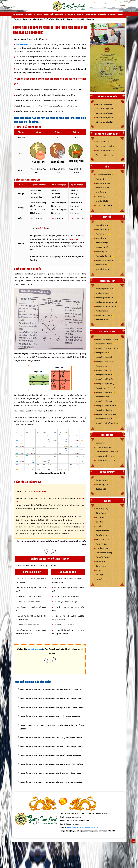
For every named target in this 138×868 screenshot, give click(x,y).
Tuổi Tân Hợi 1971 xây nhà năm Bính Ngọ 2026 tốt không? (32, 581)
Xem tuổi (38, 14)
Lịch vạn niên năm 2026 (104, 456)
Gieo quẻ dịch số (101, 562)
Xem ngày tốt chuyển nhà (104, 410)
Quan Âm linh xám (101, 548)
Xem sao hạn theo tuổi (104, 256)
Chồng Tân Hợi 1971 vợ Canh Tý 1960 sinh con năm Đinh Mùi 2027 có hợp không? (51, 699)
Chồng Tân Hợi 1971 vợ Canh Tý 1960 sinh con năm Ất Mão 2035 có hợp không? (51, 773)
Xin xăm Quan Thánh (102, 540)
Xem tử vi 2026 (100, 179)
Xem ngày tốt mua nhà (103, 370)
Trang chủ (18, 14)
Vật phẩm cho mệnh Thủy (104, 113)
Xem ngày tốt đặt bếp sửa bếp (105, 406)
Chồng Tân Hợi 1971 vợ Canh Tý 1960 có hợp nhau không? (36, 565)
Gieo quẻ (98, 579)
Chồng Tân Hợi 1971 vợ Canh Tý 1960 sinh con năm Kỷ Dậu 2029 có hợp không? (50, 716)
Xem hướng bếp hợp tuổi (103, 298)
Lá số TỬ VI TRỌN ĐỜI (104, 175)
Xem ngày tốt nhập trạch (105, 392)
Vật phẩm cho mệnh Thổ (103, 122)
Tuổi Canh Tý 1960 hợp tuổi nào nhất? (66, 596)
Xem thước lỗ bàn (101, 320)
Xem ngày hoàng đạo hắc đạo (105, 388)
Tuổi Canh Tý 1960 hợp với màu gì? (65, 602)
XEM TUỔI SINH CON (23, 45)
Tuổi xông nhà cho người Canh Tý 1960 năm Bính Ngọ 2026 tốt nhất (68, 632)
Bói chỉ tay (99, 526)
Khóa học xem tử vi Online (104, 146)
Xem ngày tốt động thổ (103, 357)
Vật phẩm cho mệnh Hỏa (103, 118)
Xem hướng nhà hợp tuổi (105, 289)
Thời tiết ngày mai (101, 485)
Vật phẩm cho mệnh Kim (103, 104)
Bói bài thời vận (100, 566)
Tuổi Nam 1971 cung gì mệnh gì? (27, 625)
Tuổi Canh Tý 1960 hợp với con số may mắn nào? (68, 609)
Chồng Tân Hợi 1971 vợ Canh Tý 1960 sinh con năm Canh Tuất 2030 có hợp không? (52, 727)
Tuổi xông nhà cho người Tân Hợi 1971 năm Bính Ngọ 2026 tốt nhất (32, 632)
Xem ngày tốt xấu (102, 353)
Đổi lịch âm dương (102, 447)
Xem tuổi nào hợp (101, 243)
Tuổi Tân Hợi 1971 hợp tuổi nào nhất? (29, 596)
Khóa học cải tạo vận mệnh (104, 155)
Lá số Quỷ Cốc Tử (101, 201)
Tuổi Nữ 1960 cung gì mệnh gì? (63, 625)
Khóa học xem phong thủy (104, 150)
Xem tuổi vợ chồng (103, 229)
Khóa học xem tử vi (102, 142)
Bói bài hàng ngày (101, 509)
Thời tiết (81, 14)
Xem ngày (59, 14)
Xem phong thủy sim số (104, 315)
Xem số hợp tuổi (101, 252)
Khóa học (112, 14)
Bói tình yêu (99, 517)
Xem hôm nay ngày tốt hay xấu (107, 339)
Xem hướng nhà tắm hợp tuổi (105, 306)
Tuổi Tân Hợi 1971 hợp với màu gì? (28, 602)
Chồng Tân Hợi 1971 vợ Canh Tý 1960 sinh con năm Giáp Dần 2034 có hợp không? (51, 765)
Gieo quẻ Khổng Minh (102, 557)
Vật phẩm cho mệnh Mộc (104, 109)
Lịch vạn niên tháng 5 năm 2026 (106, 452)
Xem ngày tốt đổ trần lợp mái (105, 414)
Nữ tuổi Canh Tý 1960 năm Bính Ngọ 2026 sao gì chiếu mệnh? (68, 618)
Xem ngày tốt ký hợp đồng (104, 384)
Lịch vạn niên (70, 14)
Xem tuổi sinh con (102, 234)
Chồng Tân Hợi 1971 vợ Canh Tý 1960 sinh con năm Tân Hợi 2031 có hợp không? (51, 738)
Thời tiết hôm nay (102, 480)
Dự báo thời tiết (100, 489)
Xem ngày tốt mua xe (102, 366)
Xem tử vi (29, 14)
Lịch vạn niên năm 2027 (104, 461)
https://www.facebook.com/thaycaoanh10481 (83, 827)
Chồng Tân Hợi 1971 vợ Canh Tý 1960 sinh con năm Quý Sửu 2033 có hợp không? (51, 756)
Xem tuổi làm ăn (101, 238)
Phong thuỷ (48, 14)
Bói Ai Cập (99, 575)
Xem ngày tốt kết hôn (104, 375)
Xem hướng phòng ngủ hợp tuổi (106, 302)
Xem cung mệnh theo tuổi (104, 260)
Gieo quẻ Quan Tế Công (103, 553)
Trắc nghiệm (91, 14)
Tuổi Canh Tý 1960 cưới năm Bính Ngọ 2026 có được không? (68, 581)
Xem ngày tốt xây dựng (103, 401)
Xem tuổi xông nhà (101, 269)
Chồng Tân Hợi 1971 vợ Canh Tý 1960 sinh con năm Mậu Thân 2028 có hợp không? (52, 708)
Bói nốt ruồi (99, 522)
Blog (120, 14)
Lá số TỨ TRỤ (100, 197)
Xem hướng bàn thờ (102, 311)
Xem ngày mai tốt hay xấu (105, 344)
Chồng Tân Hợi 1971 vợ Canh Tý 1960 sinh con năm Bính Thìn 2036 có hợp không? (51, 782)
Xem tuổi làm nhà (102, 225)
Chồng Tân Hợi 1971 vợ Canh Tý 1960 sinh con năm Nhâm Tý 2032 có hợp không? (51, 747)
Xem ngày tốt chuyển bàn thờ (106, 423)
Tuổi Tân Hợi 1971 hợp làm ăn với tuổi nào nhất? (32, 589)
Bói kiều (98, 570)
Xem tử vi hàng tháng (102, 188)
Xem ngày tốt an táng (102, 397)
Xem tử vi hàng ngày (102, 183)
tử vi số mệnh (18, 834)
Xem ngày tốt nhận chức (103, 379)
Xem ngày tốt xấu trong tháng (106, 348)
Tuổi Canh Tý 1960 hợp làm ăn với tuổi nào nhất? (68, 589)
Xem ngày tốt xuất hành (103, 419)
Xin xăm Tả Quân (101, 544)
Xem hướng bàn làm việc (103, 293)
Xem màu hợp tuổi (101, 247)
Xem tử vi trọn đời (101, 192)
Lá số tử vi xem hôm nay (103, 205)
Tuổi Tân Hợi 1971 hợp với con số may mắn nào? (32, 609)
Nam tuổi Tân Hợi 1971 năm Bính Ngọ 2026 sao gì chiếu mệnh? (32, 618)
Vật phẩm (102, 14)
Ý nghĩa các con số (102, 531)
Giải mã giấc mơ (100, 535)
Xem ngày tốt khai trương (104, 361)
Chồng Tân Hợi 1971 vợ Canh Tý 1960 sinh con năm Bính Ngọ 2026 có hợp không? (51, 690)
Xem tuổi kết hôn (102, 265)
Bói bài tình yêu (100, 513)
